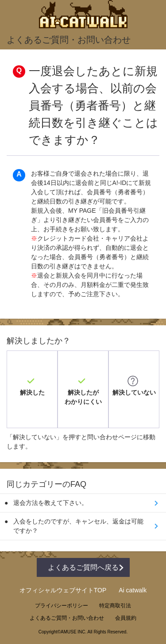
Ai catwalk (133, 590)
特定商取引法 (115, 606)
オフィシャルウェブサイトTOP (63, 590)
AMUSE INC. (73, 632)
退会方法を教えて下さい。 (50, 503)
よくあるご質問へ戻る (83, 567)
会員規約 (126, 618)
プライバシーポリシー (62, 606)
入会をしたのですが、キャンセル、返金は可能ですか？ (78, 526)
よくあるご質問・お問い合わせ (67, 618)
